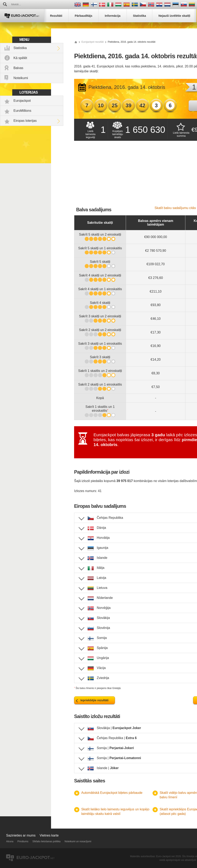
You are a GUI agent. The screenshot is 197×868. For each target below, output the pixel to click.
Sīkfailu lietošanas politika (46, 841)
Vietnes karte (49, 835)
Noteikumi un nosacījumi (78, 841)
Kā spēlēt (20, 58)
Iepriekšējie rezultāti (95, 700)
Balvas (18, 68)
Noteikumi (21, 78)
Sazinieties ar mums (21, 835)
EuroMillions (22, 111)
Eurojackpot (22, 101)
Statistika (20, 48)
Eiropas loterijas (25, 121)
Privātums (23, 841)
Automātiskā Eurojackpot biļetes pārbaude (112, 793)
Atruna (10, 841)
